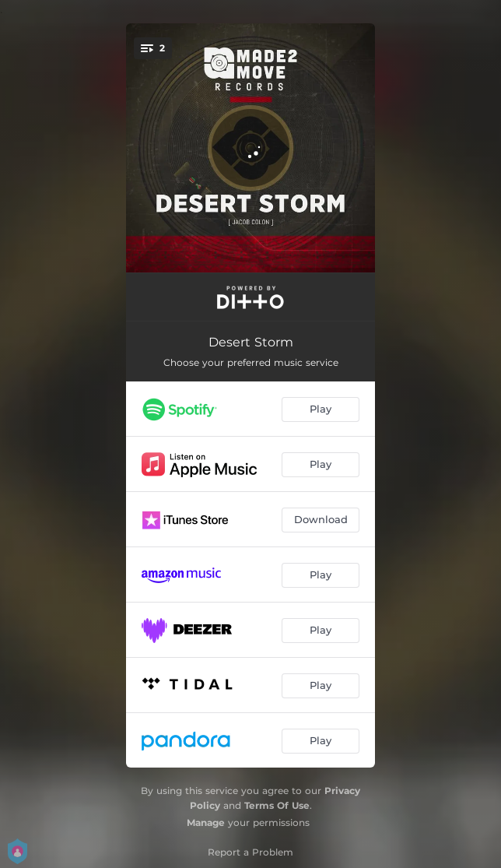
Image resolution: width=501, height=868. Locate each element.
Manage (206, 822)
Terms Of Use (277, 805)
